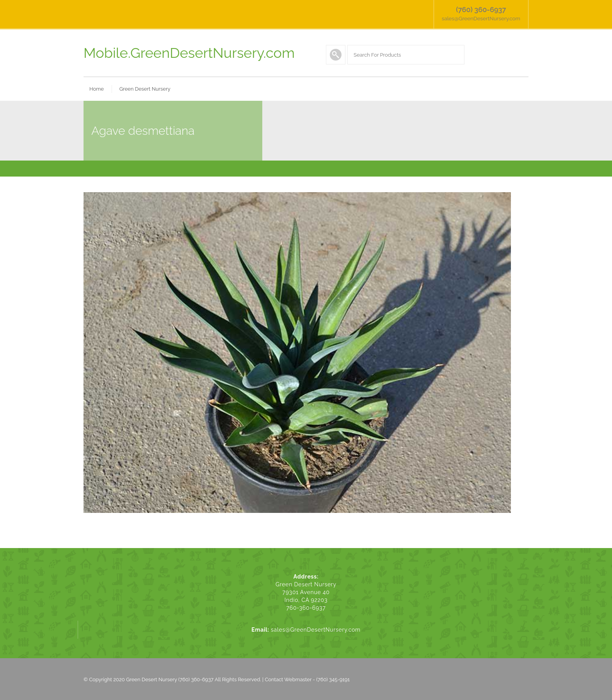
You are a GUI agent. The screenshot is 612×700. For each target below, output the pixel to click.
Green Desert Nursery (145, 88)
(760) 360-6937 (482, 10)
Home (97, 88)
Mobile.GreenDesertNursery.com (189, 52)
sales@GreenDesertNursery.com (482, 17)
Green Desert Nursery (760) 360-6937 (170, 678)
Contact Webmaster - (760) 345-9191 (307, 678)
